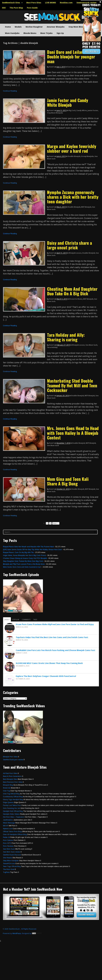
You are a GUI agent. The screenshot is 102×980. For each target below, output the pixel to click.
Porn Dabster (8, 840)
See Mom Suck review (12, 852)
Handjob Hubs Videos (11, 814)
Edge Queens (8, 802)
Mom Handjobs (12, 33)
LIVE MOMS (51, 3)
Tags (35, 620)
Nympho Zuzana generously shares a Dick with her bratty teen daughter (73, 197)
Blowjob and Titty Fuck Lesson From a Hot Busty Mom (24, 564)
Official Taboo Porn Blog (12, 831)
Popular (16, 620)
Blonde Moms (30, 33)
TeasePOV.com (9, 863)
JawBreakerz (8, 820)
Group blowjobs (87, 156)
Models (18, 27)
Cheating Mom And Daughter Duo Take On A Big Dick (72, 291)
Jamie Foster (93, 111)
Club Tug (7, 791)
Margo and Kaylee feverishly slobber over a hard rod (72, 148)
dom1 (52, 67)
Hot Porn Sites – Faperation (14, 817)
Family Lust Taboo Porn (12, 805)
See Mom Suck (91, 345)
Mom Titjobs (46, 33)
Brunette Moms (76, 299)
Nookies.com (66, 3)
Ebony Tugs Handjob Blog (13, 799)
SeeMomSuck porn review (13, 760)
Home (8, 27)
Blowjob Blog (8, 785)
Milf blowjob (86, 207)
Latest (7, 620)
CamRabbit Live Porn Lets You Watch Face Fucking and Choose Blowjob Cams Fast (55, 650)
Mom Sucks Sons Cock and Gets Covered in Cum (22, 567)
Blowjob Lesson (75, 253)
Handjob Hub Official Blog (13, 811)
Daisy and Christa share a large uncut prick (69, 245)
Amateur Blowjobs (56, 27)
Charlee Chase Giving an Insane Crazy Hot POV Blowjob (25, 558)
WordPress (17, 933)
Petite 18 (6, 837)
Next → (56, 523)
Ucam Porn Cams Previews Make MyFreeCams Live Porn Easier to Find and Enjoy (55, 624)
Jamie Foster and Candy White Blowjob (68, 102)
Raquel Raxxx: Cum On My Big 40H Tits (18, 552)
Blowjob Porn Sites (10, 757)
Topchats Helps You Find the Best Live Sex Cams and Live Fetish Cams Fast (52, 637)
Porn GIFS (7, 843)
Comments (26, 620)
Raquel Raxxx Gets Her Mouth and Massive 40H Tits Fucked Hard (28, 547)
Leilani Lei (94, 67)
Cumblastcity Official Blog (13, 797)
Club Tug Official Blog (11, 794)
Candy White (82, 111)
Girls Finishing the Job (12, 808)
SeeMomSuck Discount (12, 855)
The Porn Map (16, 8)
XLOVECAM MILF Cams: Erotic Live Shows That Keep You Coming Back (49, 663)
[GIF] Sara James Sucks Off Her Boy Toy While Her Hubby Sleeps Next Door (32, 549)
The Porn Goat (9, 869)
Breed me (7, 788)
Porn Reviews (8, 846)
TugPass (6, 872)
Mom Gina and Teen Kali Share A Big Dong (68, 481)
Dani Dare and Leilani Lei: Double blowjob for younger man (71, 57)
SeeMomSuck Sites (11, 3)
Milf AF (6, 826)
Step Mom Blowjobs (78, 27)
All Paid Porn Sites (10, 773)
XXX (4, 8)
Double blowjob (83, 67)
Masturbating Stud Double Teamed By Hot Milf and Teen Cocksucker (72, 385)
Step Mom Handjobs (11, 861)
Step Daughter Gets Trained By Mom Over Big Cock (23, 561)
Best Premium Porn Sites (13, 782)
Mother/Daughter (34, 27)
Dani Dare (71, 67)
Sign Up (60, 33)
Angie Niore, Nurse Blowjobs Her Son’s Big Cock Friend (24, 555)
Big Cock (72, 111)
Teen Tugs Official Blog (12, 866)
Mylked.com (8, 829)
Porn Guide (32, 8)
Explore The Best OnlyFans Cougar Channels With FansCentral (46, 676)
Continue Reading (10, 91)
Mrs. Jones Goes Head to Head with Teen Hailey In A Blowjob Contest (73, 433)
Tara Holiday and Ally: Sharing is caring (66, 337)
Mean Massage (9, 823)
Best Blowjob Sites (10, 779)
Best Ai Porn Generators (12, 776)
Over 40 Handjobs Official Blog (15, 834)
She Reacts (8, 858)
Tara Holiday (52, 347)
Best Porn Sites (34, 3)
